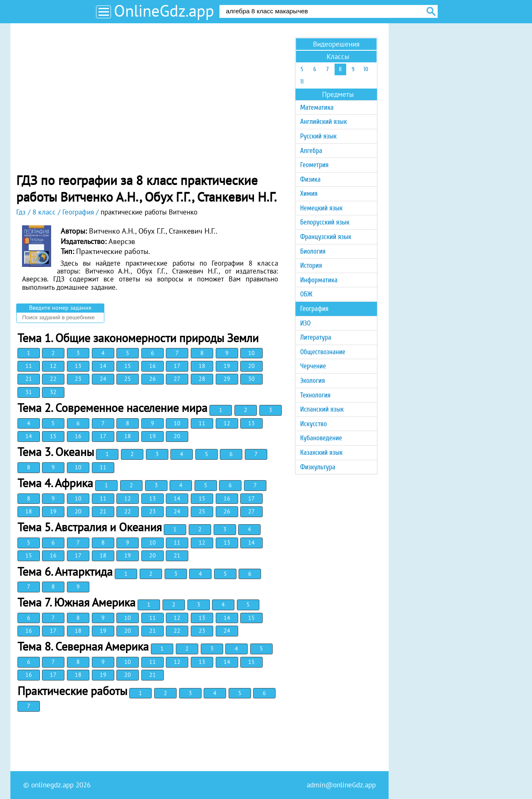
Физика (310, 179)
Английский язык (323, 122)
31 (29, 392)
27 (177, 379)
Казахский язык (321, 453)
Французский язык (326, 237)
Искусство (313, 424)
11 (29, 366)
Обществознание (323, 352)
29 (227, 379)
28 (202, 379)
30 (251, 379)
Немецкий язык (321, 208)
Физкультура (318, 467)
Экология (312, 381)
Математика (317, 107)
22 (53, 379)
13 (78, 366)
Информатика (319, 280)
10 (251, 353)
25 (128, 379)
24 (103, 379)
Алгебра (311, 151)
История (311, 265)
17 (177, 366)
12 (53, 366)
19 (227, 366)
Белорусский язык (325, 222)
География (314, 309)
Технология (315, 395)
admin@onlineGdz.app (341, 785)
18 (202, 366)
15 (128, 366)
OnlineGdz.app (164, 11)
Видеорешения (336, 44)
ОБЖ (306, 294)
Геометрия (314, 165)
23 (78, 379)
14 (103, 366)
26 (153, 379)
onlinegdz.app (52, 785)
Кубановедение (321, 438)
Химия (309, 194)
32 (53, 392)
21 (29, 379)
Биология (313, 251)
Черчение (313, 366)
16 (153, 366)
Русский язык (318, 136)
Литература (316, 337)
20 (251, 366)
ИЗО (305, 323)
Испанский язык (322, 409)
